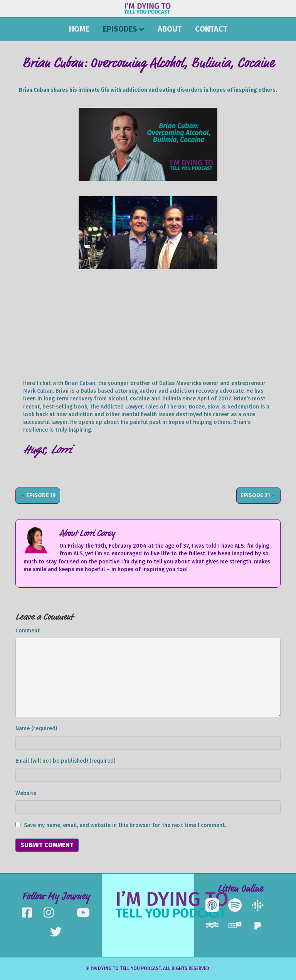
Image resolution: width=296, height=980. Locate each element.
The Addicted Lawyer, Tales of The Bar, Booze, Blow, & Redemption (174, 407)
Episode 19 (41, 495)
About (170, 29)
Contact (211, 29)
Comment (28, 631)
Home (79, 29)
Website (26, 793)
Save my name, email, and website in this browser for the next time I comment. (125, 825)
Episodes (120, 29)
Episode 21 (255, 495)
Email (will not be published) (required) (65, 761)
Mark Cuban (38, 391)
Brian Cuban (80, 383)
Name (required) (36, 729)
